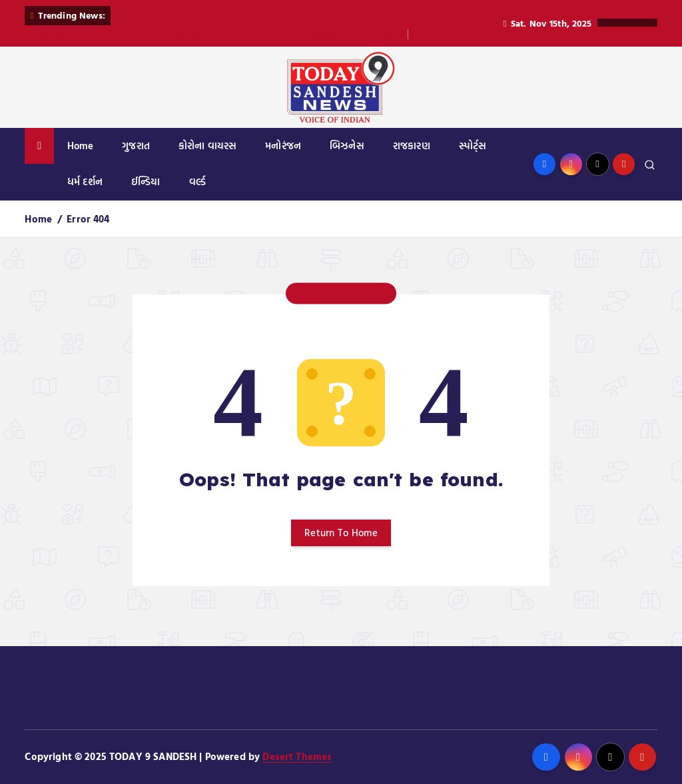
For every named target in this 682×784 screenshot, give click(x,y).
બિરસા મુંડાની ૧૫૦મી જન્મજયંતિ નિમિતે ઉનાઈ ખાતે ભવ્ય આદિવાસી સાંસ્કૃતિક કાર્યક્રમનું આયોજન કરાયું (216, 34)
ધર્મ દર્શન (85, 182)
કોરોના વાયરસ (207, 146)
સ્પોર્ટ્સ (473, 146)
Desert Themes (297, 756)
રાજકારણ (412, 146)
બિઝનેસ (347, 146)
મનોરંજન (283, 146)
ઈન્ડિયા (146, 182)
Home (81, 146)
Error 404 (88, 219)
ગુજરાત (136, 146)
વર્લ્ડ (197, 182)
